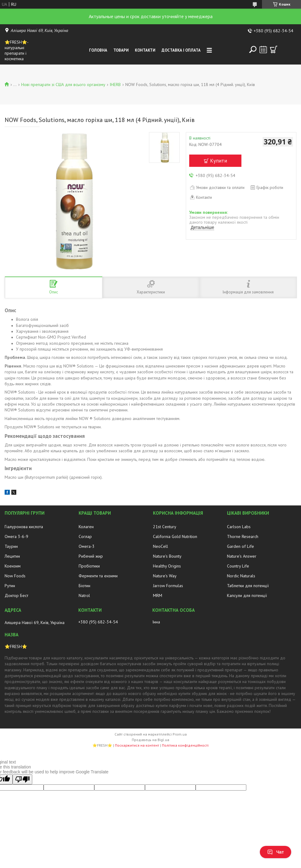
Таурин (11, 546)
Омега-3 (87, 546)
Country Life (238, 566)
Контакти (145, 50)
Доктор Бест (16, 595)
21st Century (165, 527)
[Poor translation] (22, 779)
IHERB (115, 84)
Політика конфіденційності (185, 745)
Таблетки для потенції (248, 586)
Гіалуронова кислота (24, 527)
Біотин (84, 586)
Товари (121, 50)
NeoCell (160, 546)
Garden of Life (240, 546)
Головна (98, 50)
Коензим (13, 566)
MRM (158, 595)
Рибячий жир (91, 556)
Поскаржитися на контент (137, 745)
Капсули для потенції (247, 595)
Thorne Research (243, 536)
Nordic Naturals (241, 576)
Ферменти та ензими (98, 576)
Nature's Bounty (167, 556)
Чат (276, 852)
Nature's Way (165, 576)
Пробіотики (89, 566)
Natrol (84, 595)
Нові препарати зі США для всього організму (63, 84)
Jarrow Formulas (168, 586)
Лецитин (12, 556)
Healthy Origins (167, 566)
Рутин (10, 586)
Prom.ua (180, 734)
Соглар (85, 536)
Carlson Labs (239, 527)
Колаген (86, 527)
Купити (219, 161)
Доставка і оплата (181, 50)
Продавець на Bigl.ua (150, 740)
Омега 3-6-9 (16, 536)
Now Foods (15, 576)
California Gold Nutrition (175, 536)
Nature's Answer (242, 556)
